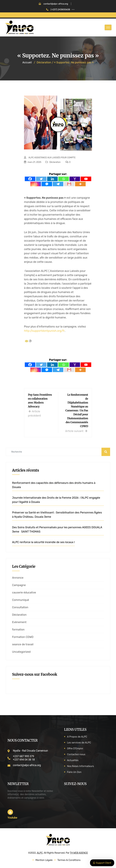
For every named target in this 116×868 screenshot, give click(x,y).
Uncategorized (21, 652)
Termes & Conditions (69, 860)
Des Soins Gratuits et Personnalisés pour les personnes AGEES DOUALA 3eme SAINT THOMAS (57, 529)
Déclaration (55, 162)
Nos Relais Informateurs (81, 766)
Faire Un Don (74, 772)
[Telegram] (58, 184)
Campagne (19, 585)
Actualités (73, 760)
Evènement (19, 622)
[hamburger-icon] (108, 27)
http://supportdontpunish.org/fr (44, 331)
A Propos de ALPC (77, 737)
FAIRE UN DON (58, 15)
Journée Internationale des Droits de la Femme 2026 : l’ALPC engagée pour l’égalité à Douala (56, 500)
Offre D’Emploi (75, 748)
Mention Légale (44, 860)
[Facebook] (30, 179)
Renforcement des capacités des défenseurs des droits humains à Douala (54, 485)
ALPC (40, 853)
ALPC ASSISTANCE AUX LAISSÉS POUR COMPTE (52, 158)
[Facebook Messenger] (47, 184)
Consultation (20, 607)
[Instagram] (36, 184)
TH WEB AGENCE (79, 853)
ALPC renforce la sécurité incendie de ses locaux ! (43, 542)
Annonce (18, 578)
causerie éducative (24, 593)
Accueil (27, 62)
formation (18, 630)
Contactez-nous (76, 754)
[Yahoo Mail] (75, 179)
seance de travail (23, 644)
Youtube (12, 818)
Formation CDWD (23, 637)
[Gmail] (69, 184)
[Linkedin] (52, 179)
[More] (80, 184)
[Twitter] (41, 179)
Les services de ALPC (79, 743)
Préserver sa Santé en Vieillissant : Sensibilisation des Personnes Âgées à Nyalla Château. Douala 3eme (57, 515)
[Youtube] (86, 179)
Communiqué (21, 600)
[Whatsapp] (64, 179)
